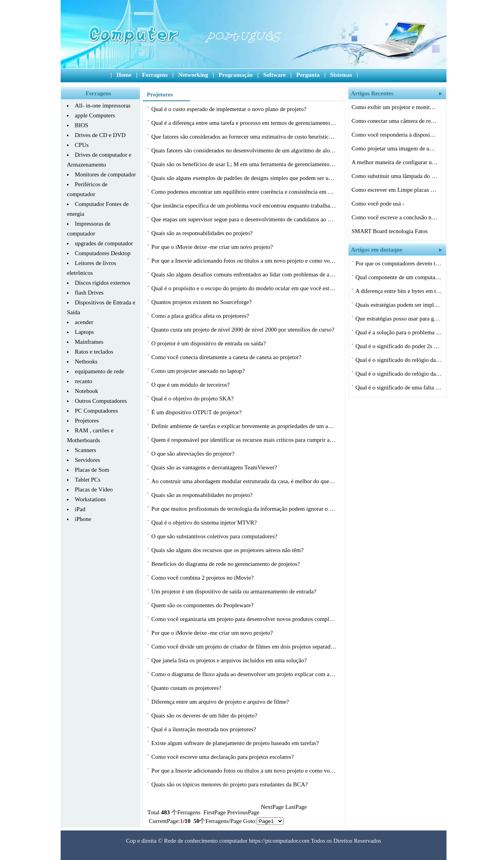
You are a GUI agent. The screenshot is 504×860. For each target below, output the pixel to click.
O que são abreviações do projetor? (194, 454)
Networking (193, 75)
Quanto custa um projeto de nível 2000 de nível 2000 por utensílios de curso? (243, 330)
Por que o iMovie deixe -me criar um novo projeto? (213, 247)
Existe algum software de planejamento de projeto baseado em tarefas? (236, 743)
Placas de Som (92, 470)
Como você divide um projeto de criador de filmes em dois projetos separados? (244, 647)
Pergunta (308, 75)
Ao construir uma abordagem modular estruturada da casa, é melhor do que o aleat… (244, 481)
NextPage (272, 807)
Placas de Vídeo (94, 489)
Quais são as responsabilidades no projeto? (203, 233)
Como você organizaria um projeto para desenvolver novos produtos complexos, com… (244, 619)
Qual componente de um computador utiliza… (399, 277)
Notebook (86, 391)
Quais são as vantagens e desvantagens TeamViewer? (215, 467)
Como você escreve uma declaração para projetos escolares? (223, 757)
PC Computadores (96, 411)
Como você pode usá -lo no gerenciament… (378, 205)
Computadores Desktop (103, 253)
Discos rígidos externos (103, 283)
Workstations (90, 499)
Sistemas (341, 75)
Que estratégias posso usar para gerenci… (399, 319)
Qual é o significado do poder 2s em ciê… (399, 346)
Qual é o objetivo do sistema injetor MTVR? (205, 523)
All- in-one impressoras (103, 106)
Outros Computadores (101, 401)
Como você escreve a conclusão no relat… (395, 217)
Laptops (84, 332)
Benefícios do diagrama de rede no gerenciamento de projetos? (226, 564)
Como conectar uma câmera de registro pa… (395, 121)
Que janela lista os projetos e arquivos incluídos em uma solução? (230, 660)
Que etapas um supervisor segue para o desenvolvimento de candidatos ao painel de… (244, 219)
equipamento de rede (99, 371)
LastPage (296, 807)
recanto (83, 381)
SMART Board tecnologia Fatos (390, 231)
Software (274, 75)
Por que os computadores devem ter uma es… (399, 263)
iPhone (83, 519)
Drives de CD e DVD (100, 135)
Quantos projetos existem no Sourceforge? (202, 302)
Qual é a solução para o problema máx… (399, 332)
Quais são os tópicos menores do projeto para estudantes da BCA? (230, 784)
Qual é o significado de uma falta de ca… (399, 387)
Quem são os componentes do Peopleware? (203, 605)
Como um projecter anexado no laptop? (199, 371)
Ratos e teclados (94, 352)
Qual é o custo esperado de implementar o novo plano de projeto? (229, 109)
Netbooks (86, 361)
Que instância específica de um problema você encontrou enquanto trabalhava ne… (244, 206)
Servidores (87, 460)
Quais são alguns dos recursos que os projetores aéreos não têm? (228, 550)
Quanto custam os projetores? (187, 688)
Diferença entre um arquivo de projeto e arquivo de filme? (221, 702)
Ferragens (155, 75)
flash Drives (89, 293)
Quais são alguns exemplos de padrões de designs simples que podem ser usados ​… (244, 179)
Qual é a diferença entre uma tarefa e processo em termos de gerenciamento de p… (244, 123)
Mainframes (89, 342)
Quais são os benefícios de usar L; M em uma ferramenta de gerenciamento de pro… (244, 164)
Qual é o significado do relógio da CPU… (399, 360)
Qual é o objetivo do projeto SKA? (193, 398)
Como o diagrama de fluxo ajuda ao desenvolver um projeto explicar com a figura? (244, 674)
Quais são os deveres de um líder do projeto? (205, 715)
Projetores (87, 421)
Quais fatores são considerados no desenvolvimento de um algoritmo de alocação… (244, 150)
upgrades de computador (104, 243)
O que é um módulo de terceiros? (191, 385)
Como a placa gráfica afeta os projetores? (201, 316)
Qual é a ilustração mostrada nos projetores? (204, 729)
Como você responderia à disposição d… (395, 135)
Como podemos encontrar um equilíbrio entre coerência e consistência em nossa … (244, 192)
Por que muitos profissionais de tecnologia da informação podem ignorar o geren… (244, 509)
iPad (80, 509)
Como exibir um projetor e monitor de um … (395, 107)
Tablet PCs (88, 480)
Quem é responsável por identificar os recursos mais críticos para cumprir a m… (244, 440)
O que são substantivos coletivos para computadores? (215, 536)
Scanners (85, 450)
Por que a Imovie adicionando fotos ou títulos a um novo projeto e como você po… (244, 261)
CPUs (82, 145)
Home (124, 75)
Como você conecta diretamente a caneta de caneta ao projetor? (227, 357)
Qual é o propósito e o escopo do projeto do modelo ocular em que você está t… (244, 288)
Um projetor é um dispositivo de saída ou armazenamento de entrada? (234, 591)
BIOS (82, 125)
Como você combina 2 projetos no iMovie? (203, 578)
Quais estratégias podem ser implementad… (399, 305)
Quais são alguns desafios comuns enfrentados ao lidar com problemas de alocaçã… (244, 274)
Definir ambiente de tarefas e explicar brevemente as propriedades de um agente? (244, 426)
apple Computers (95, 115)
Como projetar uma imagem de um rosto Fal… (395, 148)
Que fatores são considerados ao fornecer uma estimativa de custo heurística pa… (244, 137)
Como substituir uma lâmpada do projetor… (395, 176)
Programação (235, 75)
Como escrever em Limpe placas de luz (395, 190)
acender (84, 322)
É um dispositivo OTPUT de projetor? (197, 412)
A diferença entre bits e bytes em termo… (399, 291)
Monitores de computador (105, 174)
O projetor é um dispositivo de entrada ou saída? (209, 343)
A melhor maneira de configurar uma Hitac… (395, 162)
